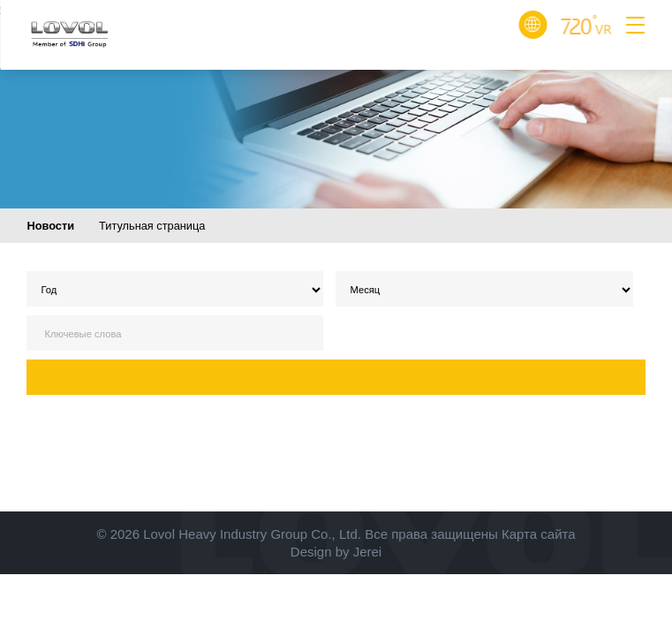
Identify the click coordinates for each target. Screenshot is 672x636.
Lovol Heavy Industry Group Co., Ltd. (252, 534)
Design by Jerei (336, 552)
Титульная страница (152, 226)
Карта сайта (539, 534)
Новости (50, 226)
